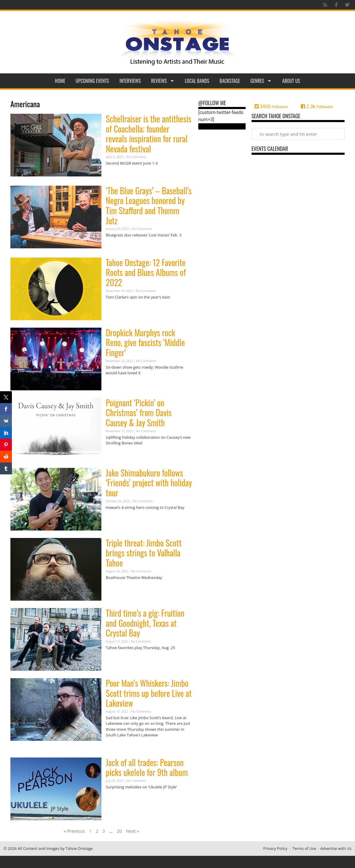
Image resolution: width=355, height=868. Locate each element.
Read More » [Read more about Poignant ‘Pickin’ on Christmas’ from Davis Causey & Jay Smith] (116, 455)
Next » (133, 831)
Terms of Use (304, 848)
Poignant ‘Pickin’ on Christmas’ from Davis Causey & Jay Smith (139, 413)
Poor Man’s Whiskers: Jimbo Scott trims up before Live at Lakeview (149, 693)
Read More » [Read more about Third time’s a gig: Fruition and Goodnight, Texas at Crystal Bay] (116, 659)
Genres (261, 81)
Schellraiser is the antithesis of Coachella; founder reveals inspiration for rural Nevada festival (149, 134)
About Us (291, 81)
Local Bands (197, 81)
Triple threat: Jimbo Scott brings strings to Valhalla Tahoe (144, 553)
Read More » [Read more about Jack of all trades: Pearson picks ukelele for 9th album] (116, 798)
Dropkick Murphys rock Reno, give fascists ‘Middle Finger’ (145, 343)
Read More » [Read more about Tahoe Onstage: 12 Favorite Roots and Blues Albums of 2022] (116, 308)
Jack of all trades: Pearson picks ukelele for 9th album (147, 767)
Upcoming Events (92, 81)
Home (60, 81)
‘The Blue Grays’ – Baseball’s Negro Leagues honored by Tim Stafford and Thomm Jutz (149, 206)
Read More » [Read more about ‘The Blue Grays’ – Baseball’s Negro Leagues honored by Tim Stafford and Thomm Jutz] (116, 247)
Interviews (130, 81)
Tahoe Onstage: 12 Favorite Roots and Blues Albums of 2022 (146, 272)
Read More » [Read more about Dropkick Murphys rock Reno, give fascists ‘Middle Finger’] (116, 385)
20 (119, 831)
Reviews (163, 81)
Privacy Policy (275, 848)
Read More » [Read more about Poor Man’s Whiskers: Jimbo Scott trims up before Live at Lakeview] (116, 747)
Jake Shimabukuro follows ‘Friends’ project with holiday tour (149, 483)
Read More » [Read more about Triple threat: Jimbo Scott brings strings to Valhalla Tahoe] (116, 589)
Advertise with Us (336, 848)
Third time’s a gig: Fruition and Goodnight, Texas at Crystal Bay (145, 623)
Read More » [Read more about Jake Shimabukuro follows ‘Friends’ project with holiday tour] (116, 519)
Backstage (230, 81)
